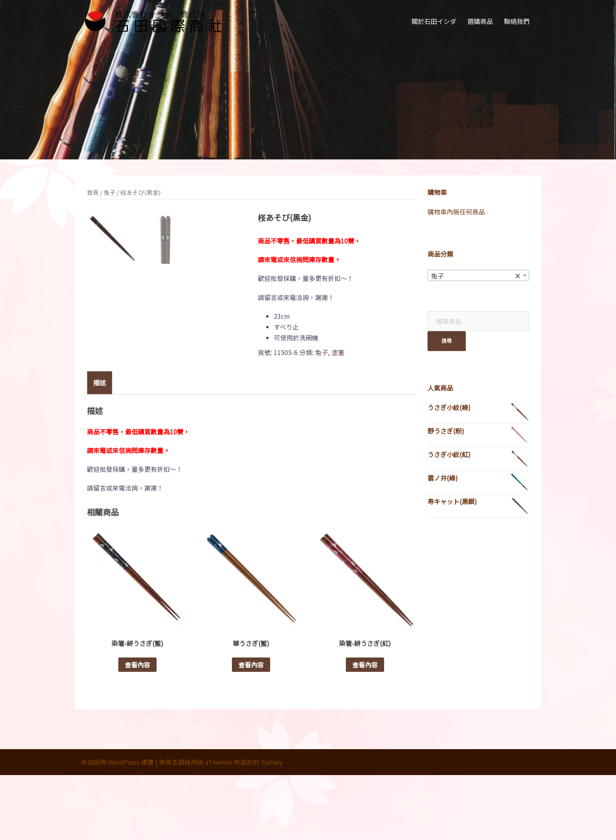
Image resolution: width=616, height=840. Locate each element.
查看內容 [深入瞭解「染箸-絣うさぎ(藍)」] (137, 730)
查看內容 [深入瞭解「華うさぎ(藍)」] (251, 730)
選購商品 (480, 21)
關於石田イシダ (434, 21)
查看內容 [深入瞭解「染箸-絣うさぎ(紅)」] (365, 730)
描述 (100, 447)
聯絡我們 (517, 21)
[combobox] (478, 275)
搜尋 (447, 341)
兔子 (110, 192)
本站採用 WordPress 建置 (117, 827)
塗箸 (338, 352)
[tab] (100, 447)
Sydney (272, 827)
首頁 (93, 192)
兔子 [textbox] (476, 276)
